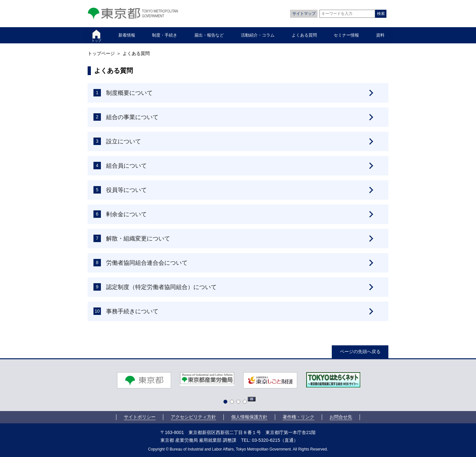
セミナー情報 (346, 35)
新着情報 (127, 35)
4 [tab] (246, 403)
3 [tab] (240, 403)
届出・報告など (209, 35)
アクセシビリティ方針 (193, 417)
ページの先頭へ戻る (360, 351)
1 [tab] (227, 403)
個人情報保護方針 (249, 417)
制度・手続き (165, 35)
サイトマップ (304, 14)
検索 (381, 14)
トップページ (101, 53)
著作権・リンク (298, 417)
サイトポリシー (140, 417)
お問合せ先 (341, 417)
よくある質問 (304, 35)
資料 (380, 35)
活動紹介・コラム (258, 35)
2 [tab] (233, 403)
